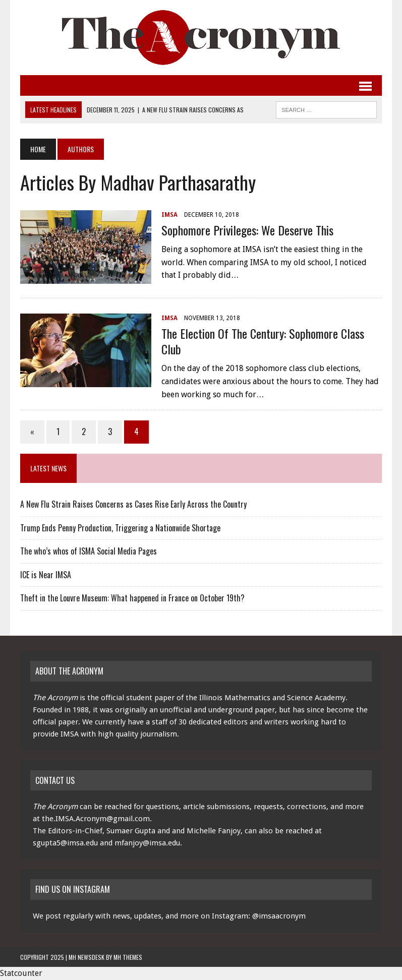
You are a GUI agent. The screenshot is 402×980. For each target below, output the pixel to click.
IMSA (169, 215)
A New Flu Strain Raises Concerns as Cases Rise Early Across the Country (133, 504)
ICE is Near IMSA (46, 575)
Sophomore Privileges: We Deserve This (247, 230)
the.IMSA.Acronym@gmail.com (96, 819)
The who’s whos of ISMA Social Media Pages (89, 551)
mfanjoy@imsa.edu (147, 843)
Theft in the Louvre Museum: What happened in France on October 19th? (132, 598)
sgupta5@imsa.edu (65, 843)
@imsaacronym (279, 916)
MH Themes (128, 957)
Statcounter (21, 973)
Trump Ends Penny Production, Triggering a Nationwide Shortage (120, 528)
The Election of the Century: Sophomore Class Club (263, 341)
